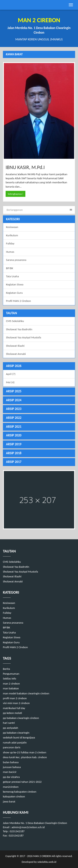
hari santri (9, 723)
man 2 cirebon (11, 684)
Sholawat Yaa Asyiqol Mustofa (24, 337)
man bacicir (10, 772)
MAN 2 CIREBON (42, 856)
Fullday (10, 243)
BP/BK (10, 268)
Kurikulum (12, 235)
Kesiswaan (12, 227)
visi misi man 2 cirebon (16, 703)
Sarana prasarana (16, 260)
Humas (10, 252)
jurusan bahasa (12, 767)
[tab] (39, 366)
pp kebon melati (12, 713)
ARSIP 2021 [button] (14, 427)
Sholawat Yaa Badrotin (19, 329)
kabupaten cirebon (14, 796)
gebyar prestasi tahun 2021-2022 (22, 782)
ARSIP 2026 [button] (14, 366)
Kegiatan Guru (14, 293)
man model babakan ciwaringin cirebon (26, 693)
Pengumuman (11, 674)
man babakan (11, 688)
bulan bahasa (11, 762)
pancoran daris (12, 747)
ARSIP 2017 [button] (14, 462)
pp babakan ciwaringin (16, 733)
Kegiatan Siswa (15, 284)
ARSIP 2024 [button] (14, 400)
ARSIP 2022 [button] (14, 418)
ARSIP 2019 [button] (14, 444)
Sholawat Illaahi (15, 346)
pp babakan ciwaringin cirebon (21, 718)
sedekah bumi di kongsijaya (19, 737)
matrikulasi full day (14, 708)
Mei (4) (10, 382)
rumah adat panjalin (15, 743)
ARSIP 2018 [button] (14, 453)
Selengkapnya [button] (15, 194)
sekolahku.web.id (47, 862)
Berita (6, 669)
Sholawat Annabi (16, 354)
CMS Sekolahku (15, 321)
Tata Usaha (12, 276)
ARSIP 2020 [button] (14, 435)
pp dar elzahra (11, 777)
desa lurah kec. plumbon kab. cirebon (25, 757)
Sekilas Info (9, 679)
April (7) (11, 374)
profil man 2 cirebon (15, 698)
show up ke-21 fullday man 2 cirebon (25, 752)
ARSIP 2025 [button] (14, 391)
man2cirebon (11, 787)
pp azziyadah (10, 728)
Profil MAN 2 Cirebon (18, 301)
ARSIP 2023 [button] (14, 409)
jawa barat (9, 801)
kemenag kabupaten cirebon (20, 792)
